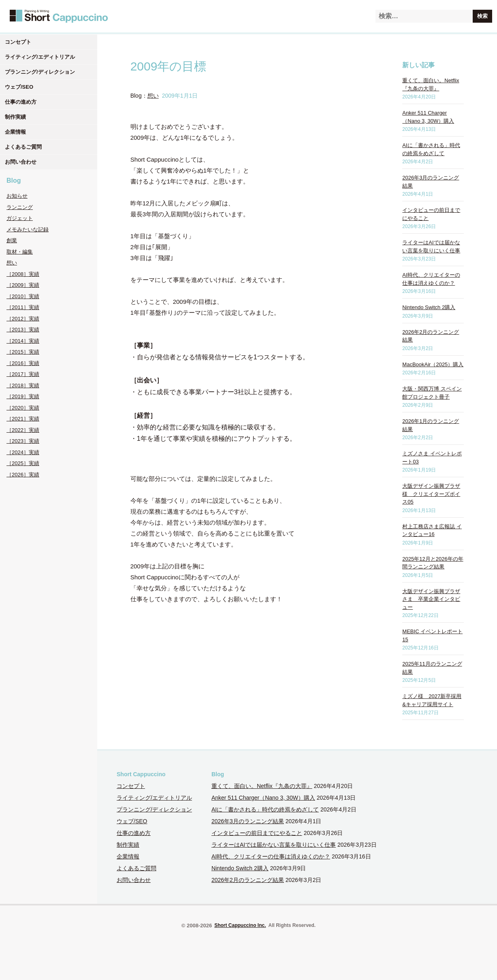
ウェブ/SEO (19, 87)
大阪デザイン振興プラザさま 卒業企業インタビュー (431, 599)
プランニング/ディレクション (40, 72)
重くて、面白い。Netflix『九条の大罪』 (262, 786)
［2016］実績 (23, 363)
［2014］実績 (23, 341)
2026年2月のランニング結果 (248, 880)
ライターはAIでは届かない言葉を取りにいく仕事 (274, 845)
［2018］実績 (23, 385)
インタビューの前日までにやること (257, 833)
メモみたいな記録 (28, 230)
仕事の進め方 (21, 102)
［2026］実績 (23, 475)
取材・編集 (20, 252)
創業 (12, 240)
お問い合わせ (21, 162)
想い (12, 263)
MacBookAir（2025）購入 (433, 364)
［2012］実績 (23, 319)
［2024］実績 (23, 452)
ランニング (20, 207)
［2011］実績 (23, 307)
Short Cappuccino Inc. (240, 925)
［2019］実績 (23, 396)
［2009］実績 (23, 285)
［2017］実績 (23, 374)
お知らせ (17, 196)
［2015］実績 (23, 352)
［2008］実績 (23, 274)
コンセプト (18, 42)
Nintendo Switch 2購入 (429, 307)
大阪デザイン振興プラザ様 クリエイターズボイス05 (431, 494)
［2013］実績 (23, 330)
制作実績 (15, 117)
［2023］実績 (23, 441)
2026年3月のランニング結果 (248, 821)
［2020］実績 (23, 408)
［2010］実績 (23, 296)
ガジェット (20, 218)
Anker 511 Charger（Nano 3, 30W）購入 (263, 798)
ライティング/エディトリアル (40, 57)
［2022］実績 (23, 430)
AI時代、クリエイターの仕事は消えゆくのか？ (271, 856)
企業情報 (15, 132)
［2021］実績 (23, 419)
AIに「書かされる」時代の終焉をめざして (265, 809)
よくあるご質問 (23, 147)
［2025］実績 (23, 463)
